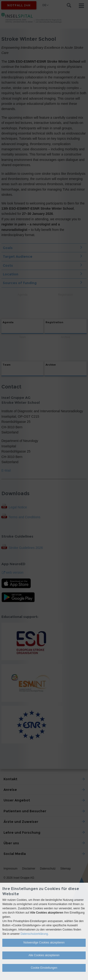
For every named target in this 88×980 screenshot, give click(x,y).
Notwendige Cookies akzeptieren (44, 943)
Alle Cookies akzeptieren (44, 955)
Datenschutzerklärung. (34, 934)
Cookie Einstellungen (44, 968)
